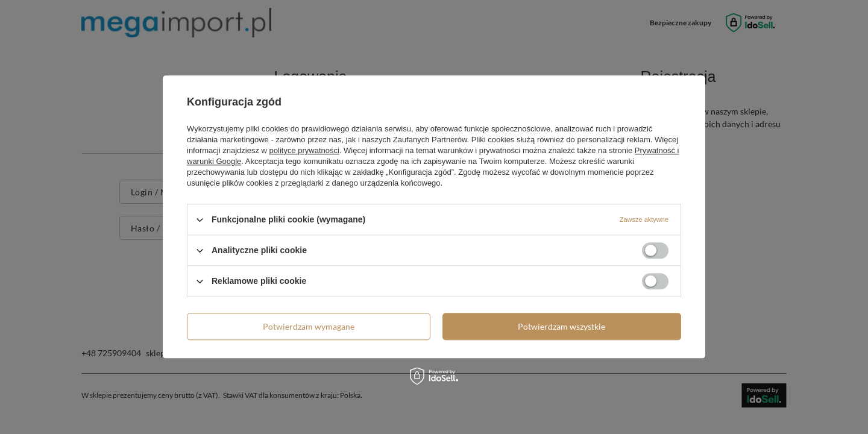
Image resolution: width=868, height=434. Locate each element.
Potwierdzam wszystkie (561, 326)
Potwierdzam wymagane (309, 326)
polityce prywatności (304, 150)
